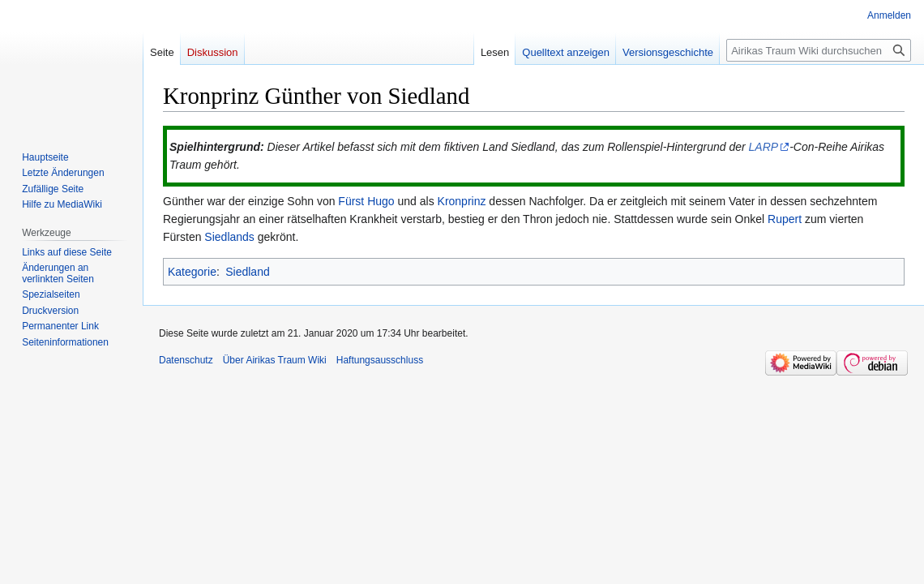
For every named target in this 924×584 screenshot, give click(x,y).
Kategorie (192, 272)
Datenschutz (186, 360)
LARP (764, 147)
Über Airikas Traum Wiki (275, 360)
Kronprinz (462, 201)
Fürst (351, 201)
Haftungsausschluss (380, 360)
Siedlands (229, 237)
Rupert (785, 219)
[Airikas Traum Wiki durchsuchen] (819, 50)
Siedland (248, 272)
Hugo (381, 201)
